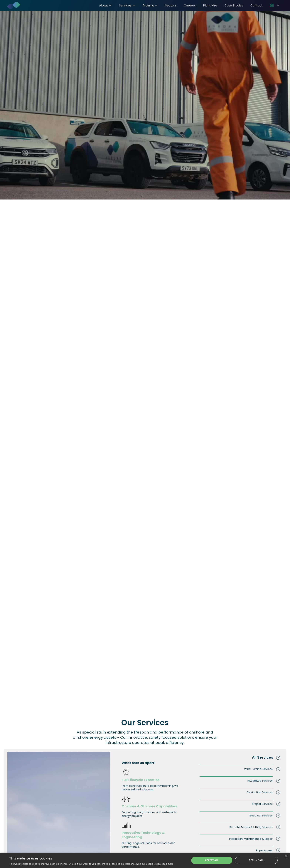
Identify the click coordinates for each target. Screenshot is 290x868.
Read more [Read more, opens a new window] (167, 864)
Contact (257, 5)
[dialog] (145, 860)
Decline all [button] (256, 860)
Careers (190, 5)
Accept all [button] (212, 860)
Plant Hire (210, 5)
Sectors (171, 5)
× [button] (286, 857)
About (104, 5)
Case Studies (234, 5)
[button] (105, 6)
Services (125, 5)
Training (148, 5)
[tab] (235, 757)
